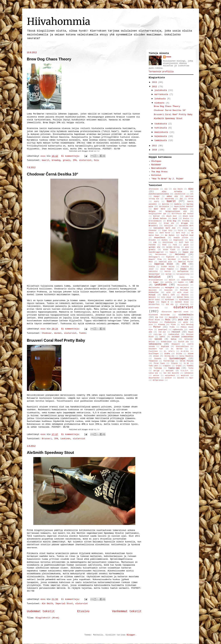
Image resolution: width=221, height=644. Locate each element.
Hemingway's (154, 257)
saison (158, 339)
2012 (155, 87)
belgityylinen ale (176, 211)
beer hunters (180, 209)
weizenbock (170, 375)
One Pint (159, 317)
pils (186, 322)
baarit (45, 160)
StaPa (167, 354)
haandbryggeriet (156, 252)
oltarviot (184, 304)
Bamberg (178, 204)
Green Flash (169, 250)
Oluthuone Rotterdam (159, 315)
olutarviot (85, 160)
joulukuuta (161, 90)
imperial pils (165, 262)
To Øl (186, 363)
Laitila (169, 282)
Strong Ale (169, 356)
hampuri (173, 252)
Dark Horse (165, 233)
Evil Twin (184, 242)
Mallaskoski (183, 285)
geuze (186, 245)
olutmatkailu (186, 315)
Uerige (156, 371)
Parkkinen (153, 322)
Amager (157, 196)
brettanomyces (155, 221)
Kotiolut (156, 175)
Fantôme (152, 245)
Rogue (191, 332)
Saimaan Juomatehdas (182, 337)
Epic (191, 240)
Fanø (175, 245)
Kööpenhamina (187, 280)
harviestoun (161, 255)
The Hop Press (159, 172)
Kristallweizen (156, 280)
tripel (179, 366)
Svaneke (158, 359)
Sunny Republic (186, 356)
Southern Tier (156, 349)
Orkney (186, 317)
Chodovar (47, 333)
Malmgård (170, 288)
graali (67, 160)
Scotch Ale (183, 342)
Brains (186, 218)
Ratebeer (156, 165)
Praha (172, 327)
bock (175, 218)
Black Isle (188, 216)
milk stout (183, 292)
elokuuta (160, 103)
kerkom (168, 274)
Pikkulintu (170, 322)
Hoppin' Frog (155, 259)
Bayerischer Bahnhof (184, 207)
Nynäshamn (170, 300)
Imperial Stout (64, 604)
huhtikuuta (161, 128)
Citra (180, 230)
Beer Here (160, 209)
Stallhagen (154, 354)
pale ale (183, 320)
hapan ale (188, 252)
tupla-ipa (174, 368)
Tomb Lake (153, 366)
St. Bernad (177, 349)
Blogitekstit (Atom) (47, 618)
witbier (168, 378)
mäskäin (152, 297)
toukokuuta (161, 124)
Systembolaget (177, 358)
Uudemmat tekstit (41, 611)
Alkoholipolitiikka (159, 194)
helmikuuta (161, 136)
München (185, 295)
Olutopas (156, 161)
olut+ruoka (154, 308)
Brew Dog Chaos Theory (49, 59)
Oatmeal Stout (182, 302)
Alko (191, 189)
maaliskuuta (162, 132)
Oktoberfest (154, 304)
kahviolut (153, 271)
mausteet (153, 290)
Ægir (191, 378)
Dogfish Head (187, 235)
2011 (155, 146)
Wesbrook (185, 375)
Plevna (161, 325)
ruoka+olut (174, 334)
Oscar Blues (154, 320)
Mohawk (152, 295)
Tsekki (83, 333)
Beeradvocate (159, 168)
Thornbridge (169, 361)
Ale (166, 189)
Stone (190, 354)
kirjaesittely (183, 274)
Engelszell (178, 240)
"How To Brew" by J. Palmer (168, 179)
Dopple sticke (181, 238)
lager (156, 282)
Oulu (96, 160)
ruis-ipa (157, 334)
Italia (152, 267)
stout (156, 356)
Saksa (173, 339)
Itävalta (185, 267)
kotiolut (155, 277)
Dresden (152, 240)
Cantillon (169, 226)
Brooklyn (153, 223)
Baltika (166, 204)
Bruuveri (47, 439)
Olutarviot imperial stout (175, 312)
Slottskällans (182, 346)
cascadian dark (186, 226)
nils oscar (166, 297)
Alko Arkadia (172, 192)
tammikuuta (161, 140)
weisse (156, 375)
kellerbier (154, 274)
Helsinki (180, 254)
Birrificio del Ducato (183, 214)
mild (168, 292)
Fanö (164, 245)
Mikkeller (154, 292)
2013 (155, 82)
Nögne (152, 302)
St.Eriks (185, 351)
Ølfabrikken (158, 380)
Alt (192, 194)
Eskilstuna (168, 242)
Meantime (184, 290)
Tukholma (158, 368)
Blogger (131, 635)
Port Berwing (187, 325)
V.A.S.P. (185, 371)
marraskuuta (162, 94)
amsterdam (169, 199)
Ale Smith (47, 604)
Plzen (173, 325)
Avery (157, 201)
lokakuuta (161, 99)
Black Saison (160, 218)
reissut (176, 332)
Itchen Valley (168, 267)
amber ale (172, 196)
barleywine (164, 207)
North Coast (154, 300)
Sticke (179, 354)
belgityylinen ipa (157, 214)
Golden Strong (173, 247)
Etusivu (83, 611)
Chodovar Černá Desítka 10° (53, 174)
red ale (162, 332)
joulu (183, 269)
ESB (155, 242)
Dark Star (181, 233)
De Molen (170, 235)
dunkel (58, 333)
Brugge (184, 223)
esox (169, 57)
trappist (167, 366)
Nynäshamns (184, 300)
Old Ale (170, 304)
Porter (157, 327)
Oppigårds (173, 317)
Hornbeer (172, 259)
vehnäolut (189, 373)
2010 (155, 150)
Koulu (182, 277)
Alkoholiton (180, 194)
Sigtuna (165, 346)
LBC (191, 282)
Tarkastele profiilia (161, 72)
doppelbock (160, 238)
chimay (186, 228)
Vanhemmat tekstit (127, 611)
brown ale (169, 223)
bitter (157, 216)
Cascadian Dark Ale (165, 228)
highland (170, 257)
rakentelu (178, 330)
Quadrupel (163, 330)
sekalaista (155, 344)
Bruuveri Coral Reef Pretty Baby (56, 340)
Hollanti (185, 257)
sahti (162, 337)
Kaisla (168, 271)
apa (181, 199)
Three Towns (159, 363)
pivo (151, 325)
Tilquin (174, 363)
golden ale (155, 247)
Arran (191, 199)
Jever (151, 269)
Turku (191, 368)
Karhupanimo (183, 271)
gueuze (185, 250)
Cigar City (167, 230)
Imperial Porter (186, 262)
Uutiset (170, 371)
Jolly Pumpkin (167, 269)
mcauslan (168, 290)
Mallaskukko (154, 288)
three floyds (187, 361)
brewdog (56, 160)
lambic (181, 282)
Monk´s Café (169, 295)
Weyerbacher (154, 378)
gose (187, 247)
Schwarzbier (166, 342)
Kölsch (172, 280)
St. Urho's (169, 351)
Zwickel (181, 378)
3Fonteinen (154, 189)
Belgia (152, 211)
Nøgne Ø (165, 302)
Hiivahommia (59, 21)
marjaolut (185, 288)
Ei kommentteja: (71, 156)
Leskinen (65, 439)
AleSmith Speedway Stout (51, 453)
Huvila (186, 259)
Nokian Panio (183, 297)
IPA (75, 160)
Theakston (153, 361)
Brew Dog (172, 221)
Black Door (172, 216)
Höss (151, 262)
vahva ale (153, 373)
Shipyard (176, 344)
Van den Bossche (171, 373)
